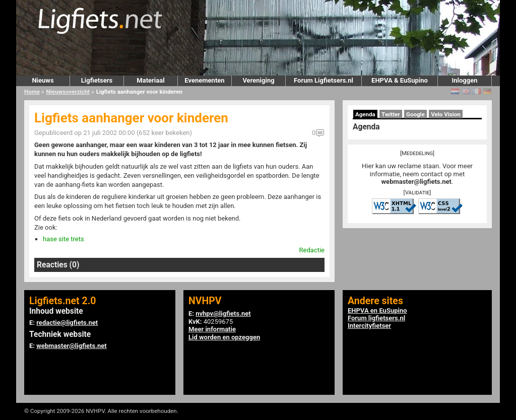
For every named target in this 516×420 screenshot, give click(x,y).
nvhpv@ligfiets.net (223, 313)
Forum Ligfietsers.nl (324, 80)
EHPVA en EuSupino (377, 310)
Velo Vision (446, 114)
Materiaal (150, 80)
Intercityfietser (369, 326)
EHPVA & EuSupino (400, 80)
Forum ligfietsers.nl (376, 318)
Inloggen (464, 80)
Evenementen (204, 80)
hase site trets (63, 239)
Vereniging (258, 80)
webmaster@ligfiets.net (416, 182)
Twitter (391, 114)
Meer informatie (212, 329)
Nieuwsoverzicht (68, 92)
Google (415, 114)
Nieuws (43, 80)
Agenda (365, 114)
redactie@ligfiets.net (67, 323)
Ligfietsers (97, 80)
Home (32, 92)
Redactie (312, 250)
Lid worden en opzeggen (224, 337)
